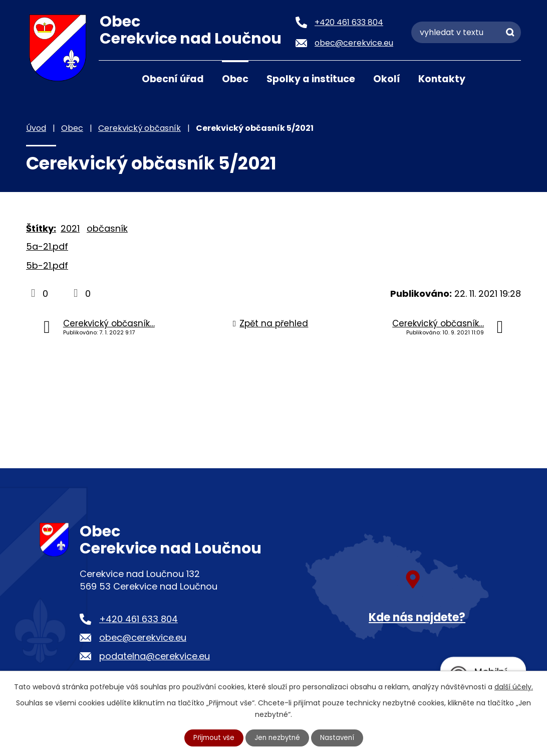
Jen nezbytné (278, 737)
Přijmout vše (212, 737)
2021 (70, 228)
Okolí (387, 79)
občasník (107, 228)
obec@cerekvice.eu (143, 637)
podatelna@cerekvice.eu (155, 656)
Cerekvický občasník (140, 128)
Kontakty (442, 79)
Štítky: (41, 228)
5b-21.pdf (47, 265)
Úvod (111, 78)
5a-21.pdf (47, 246)
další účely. (514, 686)
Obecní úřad (173, 79)
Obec (235, 79)
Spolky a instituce (311, 79)
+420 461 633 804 (139, 619)
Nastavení (339, 737)
